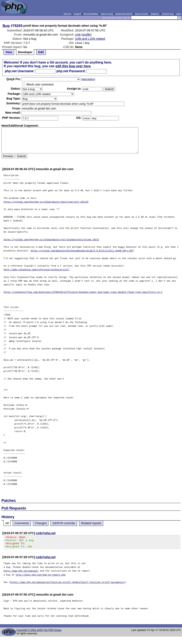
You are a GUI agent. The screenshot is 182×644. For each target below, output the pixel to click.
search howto (141, 14)
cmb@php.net (46, 533)
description (88, 79)
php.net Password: (71, 71)
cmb (78, 35)
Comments (22, 523)
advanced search (124, 14)
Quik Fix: (14, 79)
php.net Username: (20, 71)
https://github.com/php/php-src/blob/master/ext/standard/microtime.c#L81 (51, 239)
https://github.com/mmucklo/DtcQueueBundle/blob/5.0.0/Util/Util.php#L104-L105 (82, 251)
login (179, 14)
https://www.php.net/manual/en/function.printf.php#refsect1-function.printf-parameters (68, 585)
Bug (6, 26)
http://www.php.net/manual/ (21, 573)
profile (86, 35)
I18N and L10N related (90, 39)
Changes (41, 523)
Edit (41, 52)
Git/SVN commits (64, 523)
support (77, 14)
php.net (67, 14)
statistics (155, 14)
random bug (168, 14)
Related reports (91, 523)
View (9, 52)
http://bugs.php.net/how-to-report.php (41, 577)
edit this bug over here (73, 66)
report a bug (107, 14)
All (7, 523)
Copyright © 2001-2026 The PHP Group (39, 633)
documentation (91, 14)
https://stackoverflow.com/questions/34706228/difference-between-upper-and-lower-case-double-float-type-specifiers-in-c (83, 292)
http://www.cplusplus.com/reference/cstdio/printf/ (37, 269)
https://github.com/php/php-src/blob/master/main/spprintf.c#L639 (46, 202)
